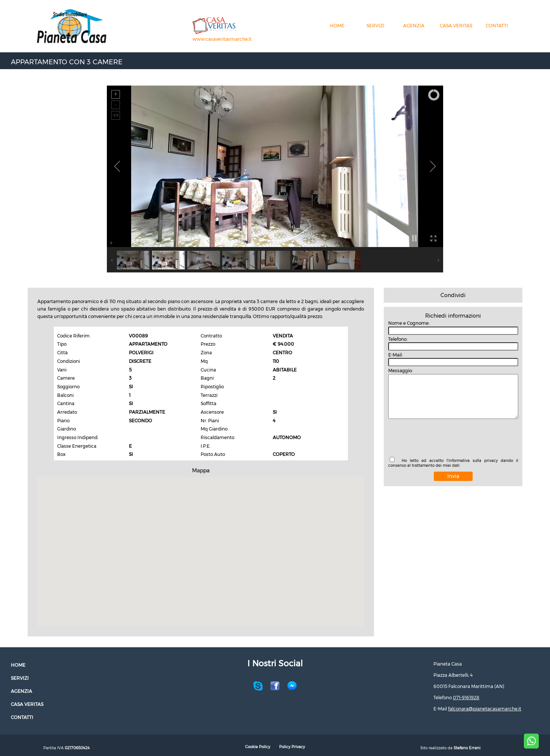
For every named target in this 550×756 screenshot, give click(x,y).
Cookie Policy (258, 747)
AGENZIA (414, 26)
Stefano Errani (467, 748)
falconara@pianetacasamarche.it (485, 709)
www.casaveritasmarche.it (222, 39)
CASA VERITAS (456, 26)
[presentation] (445, 439)
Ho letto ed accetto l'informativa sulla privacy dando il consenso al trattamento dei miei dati (453, 463)
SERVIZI (376, 26)
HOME (337, 26)
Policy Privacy (292, 747)
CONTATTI (497, 26)
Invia (453, 476)
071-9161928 (466, 698)
